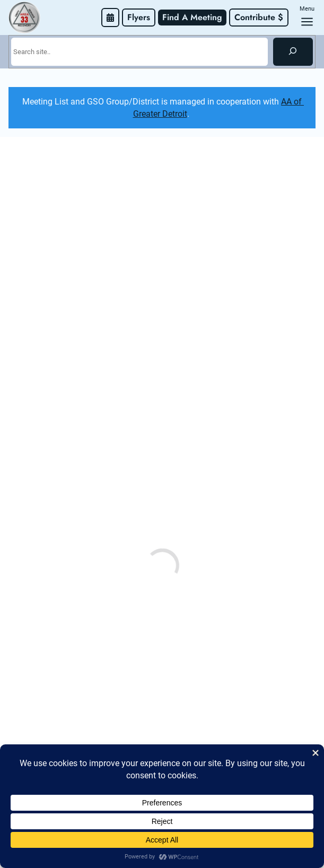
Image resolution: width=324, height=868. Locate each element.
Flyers (139, 17)
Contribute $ (259, 17)
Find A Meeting (192, 17)
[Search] (293, 51)
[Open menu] (307, 22)
